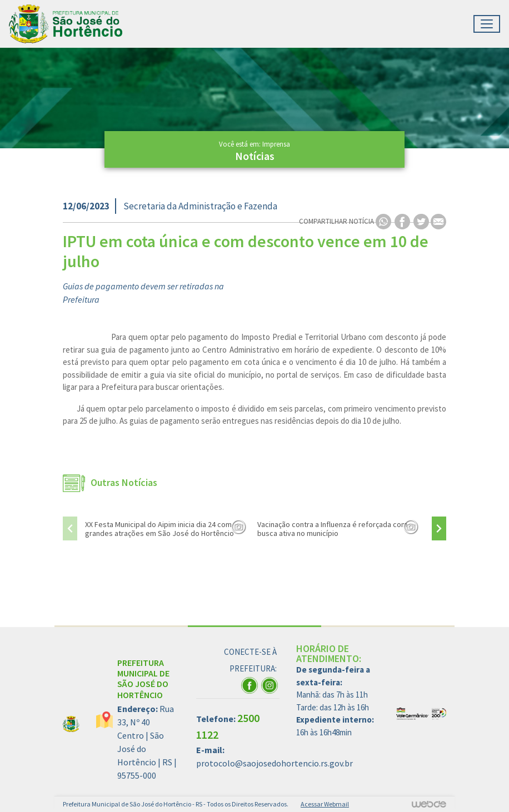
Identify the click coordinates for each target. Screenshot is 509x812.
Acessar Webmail (325, 804)
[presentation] (70, 528)
